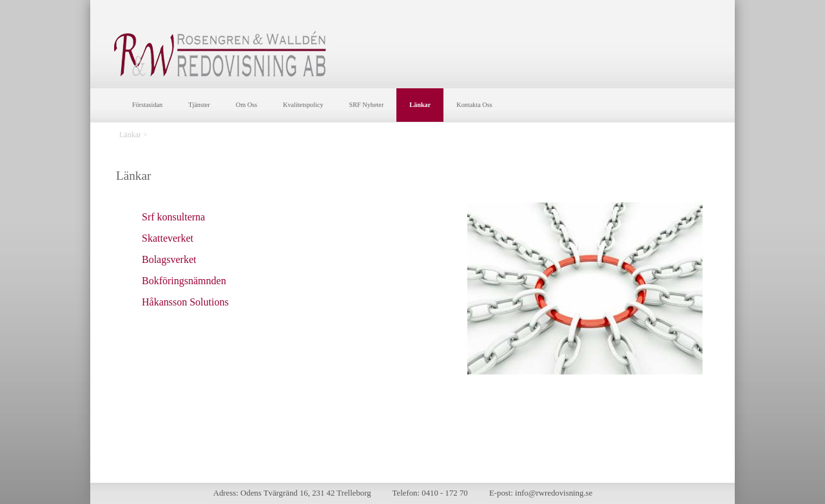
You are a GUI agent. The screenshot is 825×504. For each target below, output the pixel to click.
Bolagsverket (169, 259)
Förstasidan (147, 105)
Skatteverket (168, 238)
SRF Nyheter (367, 105)
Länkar (420, 105)
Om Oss (247, 105)
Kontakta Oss (474, 105)
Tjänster (199, 105)
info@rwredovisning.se (554, 493)
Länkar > (133, 135)
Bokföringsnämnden (184, 281)
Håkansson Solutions (185, 302)
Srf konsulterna (173, 217)
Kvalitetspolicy (303, 105)
